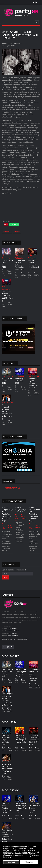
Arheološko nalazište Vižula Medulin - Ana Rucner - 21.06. (7, 769)
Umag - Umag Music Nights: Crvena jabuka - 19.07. (21, 741)
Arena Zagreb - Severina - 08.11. (7, 381)
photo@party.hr (13, 633)
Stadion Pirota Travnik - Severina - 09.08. (35, 809)
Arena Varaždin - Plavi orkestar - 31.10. (7, 809)
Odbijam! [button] (11, 862)
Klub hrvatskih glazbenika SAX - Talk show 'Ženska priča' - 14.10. (7, 410)
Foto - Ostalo (7, 803)
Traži (5, 577)
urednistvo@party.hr (13, 631)
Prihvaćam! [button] (29, 862)
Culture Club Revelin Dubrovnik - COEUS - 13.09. (7, 295)
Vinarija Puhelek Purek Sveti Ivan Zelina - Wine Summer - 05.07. (7, 838)
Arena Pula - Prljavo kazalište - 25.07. (6, 741)
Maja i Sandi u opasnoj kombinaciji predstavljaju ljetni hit (20, 35)
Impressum (11, 639)
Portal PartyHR (12, 488)
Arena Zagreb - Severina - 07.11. (20, 381)
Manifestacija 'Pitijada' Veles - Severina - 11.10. (21, 809)
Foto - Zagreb (7, 376)
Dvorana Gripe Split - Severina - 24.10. (7, 264)
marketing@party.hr (13, 636)
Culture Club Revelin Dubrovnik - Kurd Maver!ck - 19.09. (34, 265)
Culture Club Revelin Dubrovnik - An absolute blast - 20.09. (20, 265)
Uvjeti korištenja (18, 639)
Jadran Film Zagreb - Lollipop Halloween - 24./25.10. (33, 383)
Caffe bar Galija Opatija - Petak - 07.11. (21, 510)
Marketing (4, 639)
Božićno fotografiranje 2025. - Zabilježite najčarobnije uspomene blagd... (7, 514)
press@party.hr (13, 628)
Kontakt (25, 639)
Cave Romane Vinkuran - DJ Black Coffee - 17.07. (34, 741)
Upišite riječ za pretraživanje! (14, 570)
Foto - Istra (6, 735)
